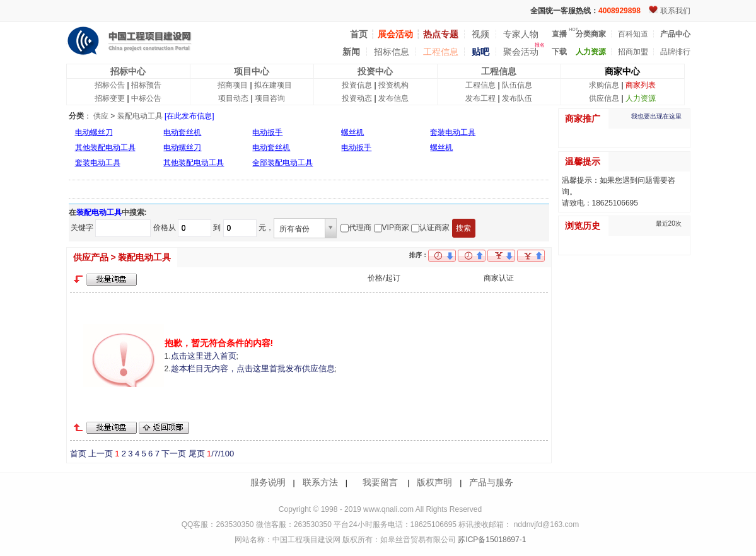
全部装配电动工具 (282, 163)
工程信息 (441, 52)
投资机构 (393, 85)
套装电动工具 (453, 132)
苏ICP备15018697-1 (491, 540)
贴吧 (480, 52)
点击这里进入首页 (204, 356)
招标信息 (392, 52)
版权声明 (434, 482)
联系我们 (675, 11)
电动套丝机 (182, 132)
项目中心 (252, 71)
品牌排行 (675, 52)
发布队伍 (517, 98)
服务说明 (268, 482)
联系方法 (320, 482)
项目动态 (233, 98)
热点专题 (441, 34)
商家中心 (622, 71)
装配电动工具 (140, 116)
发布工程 (480, 98)
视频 (480, 34)
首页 (78, 454)
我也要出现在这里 (656, 116)
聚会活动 (521, 52)
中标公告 (146, 98)
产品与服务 (491, 482)
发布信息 (393, 98)
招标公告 (110, 85)
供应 (101, 116)
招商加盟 (633, 52)
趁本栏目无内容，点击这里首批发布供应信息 (253, 368)
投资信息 (357, 85)
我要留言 (380, 482)
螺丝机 (352, 132)
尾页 (197, 454)
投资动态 (357, 98)
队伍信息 (517, 85)
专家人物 (521, 34)
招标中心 (128, 71)
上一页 (101, 454)
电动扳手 (267, 132)
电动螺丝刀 (94, 132)
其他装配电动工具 (105, 148)
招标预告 (146, 85)
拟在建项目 (273, 85)
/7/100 (220, 454)
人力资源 (641, 98)
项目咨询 (270, 98)
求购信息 (604, 85)
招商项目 (233, 85)
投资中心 (375, 71)
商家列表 (641, 85)
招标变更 (110, 98)
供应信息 (604, 98)
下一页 (174, 454)
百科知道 (633, 34)
